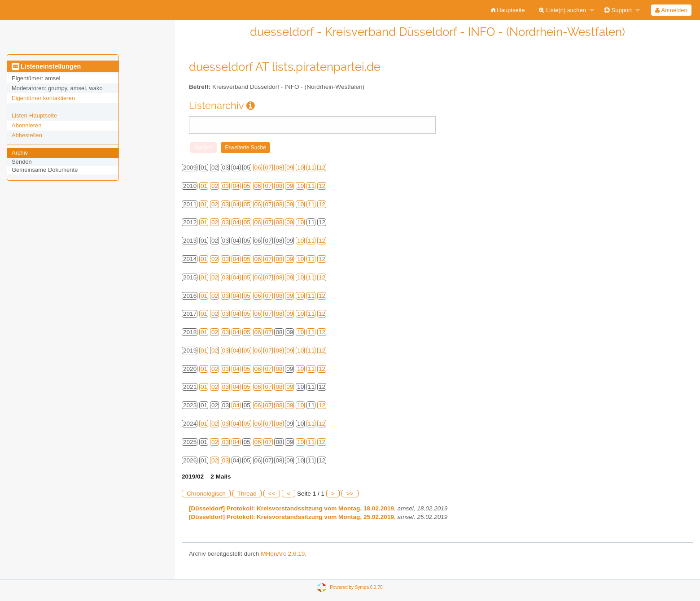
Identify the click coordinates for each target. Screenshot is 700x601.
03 (225, 186)
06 (258, 168)
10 (300, 168)
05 (247, 186)
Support (618, 10)
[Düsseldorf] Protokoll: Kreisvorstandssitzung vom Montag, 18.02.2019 (291, 508)
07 (268, 168)
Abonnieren (27, 125)
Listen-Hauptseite (34, 115)
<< (272, 494)
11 (311, 168)
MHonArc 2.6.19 (283, 554)
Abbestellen (27, 135)
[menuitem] (508, 10)
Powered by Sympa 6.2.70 (356, 587)
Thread (247, 494)
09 (290, 168)
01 (204, 186)
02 (215, 186)
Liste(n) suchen (562, 10)
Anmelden (671, 10)
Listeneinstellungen (46, 66)
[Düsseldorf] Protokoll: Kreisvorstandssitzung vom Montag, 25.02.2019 (291, 517)
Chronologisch (206, 494)
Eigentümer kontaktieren (43, 98)
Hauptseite (508, 10)
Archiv (20, 153)
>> (350, 494)
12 (322, 168)
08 (279, 168)
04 (236, 186)
